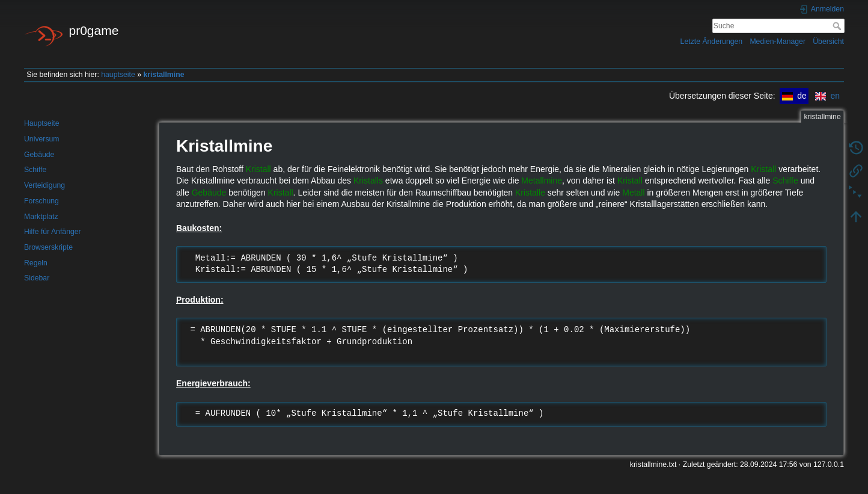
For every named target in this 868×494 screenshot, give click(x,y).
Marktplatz (41, 217)
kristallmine (164, 75)
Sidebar (37, 278)
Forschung (41, 201)
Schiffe (35, 170)
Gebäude (39, 155)
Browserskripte (48, 247)
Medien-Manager (778, 42)
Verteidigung (44, 185)
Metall (633, 193)
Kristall (258, 169)
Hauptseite (42, 123)
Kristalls (368, 181)
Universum (42, 139)
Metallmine (542, 181)
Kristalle (530, 193)
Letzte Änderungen (712, 42)
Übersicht (828, 42)
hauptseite (118, 75)
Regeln (36, 263)
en (827, 96)
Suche (838, 26)
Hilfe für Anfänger (53, 232)
